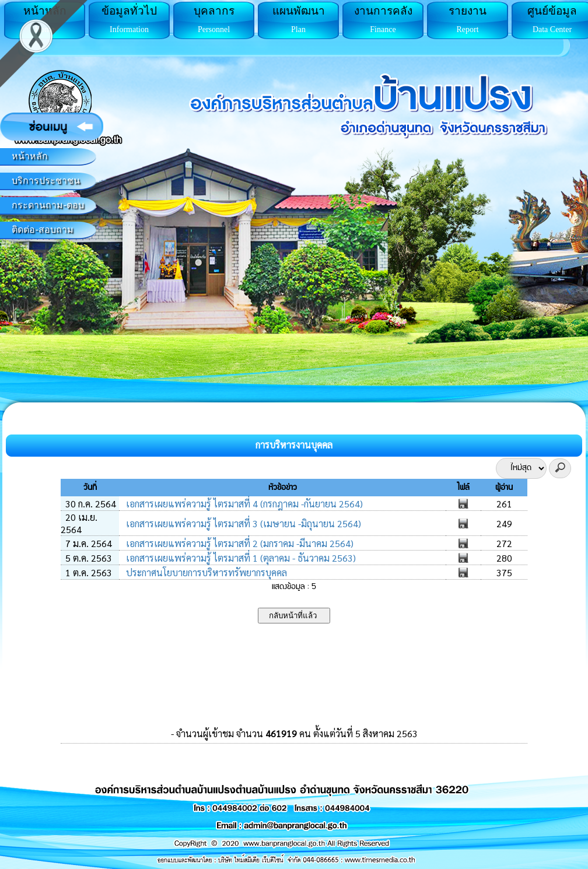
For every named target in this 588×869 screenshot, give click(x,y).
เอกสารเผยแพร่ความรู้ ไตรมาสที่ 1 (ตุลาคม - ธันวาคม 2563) (240, 558)
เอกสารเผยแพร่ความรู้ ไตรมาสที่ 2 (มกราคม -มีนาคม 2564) (239, 543)
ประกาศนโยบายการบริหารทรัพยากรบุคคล (205, 572)
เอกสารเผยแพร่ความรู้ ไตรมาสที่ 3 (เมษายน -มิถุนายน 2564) (242, 523)
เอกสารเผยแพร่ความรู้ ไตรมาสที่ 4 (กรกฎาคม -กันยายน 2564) (243, 504)
